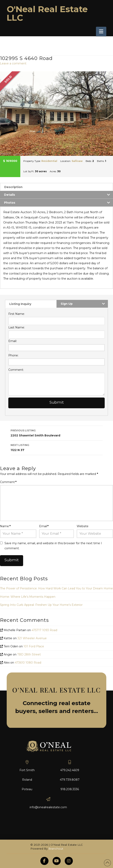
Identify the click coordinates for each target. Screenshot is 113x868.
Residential (49, 161)
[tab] (56, 187)
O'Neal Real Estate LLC (47, 13)
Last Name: (17, 327)
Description (13, 187)
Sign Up (67, 304)
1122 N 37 (57, 447)
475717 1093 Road (44, 630)
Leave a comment (13, 63)
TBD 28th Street (29, 654)
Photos (10, 203)
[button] (101, 32)
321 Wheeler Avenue (32, 638)
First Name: (17, 314)
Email (44, 526)
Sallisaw (77, 161)
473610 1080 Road (28, 663)
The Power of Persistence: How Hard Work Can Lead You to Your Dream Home (56, 588)
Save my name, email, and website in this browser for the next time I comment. (53, 546)
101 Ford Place (34, 646)
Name (5, 526)
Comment (8, 482)
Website (83, 526)
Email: (13, 341)
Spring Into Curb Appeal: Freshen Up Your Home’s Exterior (41, 605)
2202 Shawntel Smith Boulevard (57, 433)
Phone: (13, 355)
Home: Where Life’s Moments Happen (28, 597)
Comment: (16, 370)
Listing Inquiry (20, 304)
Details (10, 195)
